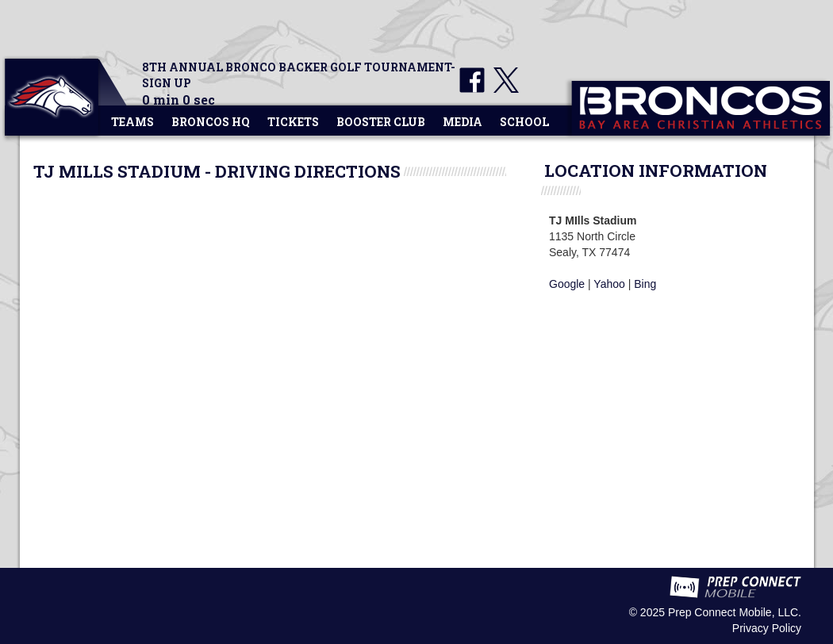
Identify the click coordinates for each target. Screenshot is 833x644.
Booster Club (381, 122)
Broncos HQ (211, 122)
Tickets (293, 122)
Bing (645, 284)
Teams (132, 122)
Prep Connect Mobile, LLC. (735, 612)
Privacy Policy (767, 628)
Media (463, 122)
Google (567, 284)
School (524, 122)
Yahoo (609, 284)
